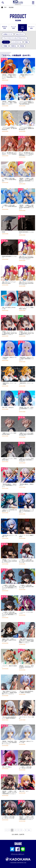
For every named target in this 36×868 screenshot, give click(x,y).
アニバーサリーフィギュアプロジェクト (15, 38)
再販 (26, 42)
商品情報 (11, 7)
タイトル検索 (14, 27)
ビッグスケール (17, 42)
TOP (5, 7)
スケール (6, 42)
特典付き (14, 46)
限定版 (22, 46)
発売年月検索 (5, 27)
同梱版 (5, 46)
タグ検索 (22, 27)
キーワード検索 (31, 27)
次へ (29, 830)
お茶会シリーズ (8, 34)
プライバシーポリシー (18, 854)
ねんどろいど (20, 34)
